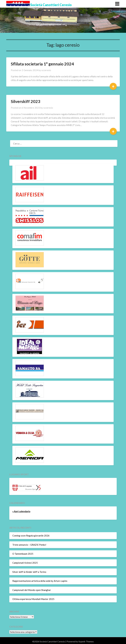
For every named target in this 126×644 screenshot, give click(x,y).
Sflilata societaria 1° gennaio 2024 (42, 64)
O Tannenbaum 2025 (23, 554)
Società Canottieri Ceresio (51, 5)
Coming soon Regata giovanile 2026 (31, 536)
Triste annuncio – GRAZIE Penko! (29, 545)
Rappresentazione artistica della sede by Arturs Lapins (40, 581)
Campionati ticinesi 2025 (25, 563)
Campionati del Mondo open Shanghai (31, 590)
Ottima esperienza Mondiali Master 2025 (33, 599)
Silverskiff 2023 (26, 101)
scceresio (46, 70)
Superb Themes (86, 641)
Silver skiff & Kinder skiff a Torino (29, 572)
